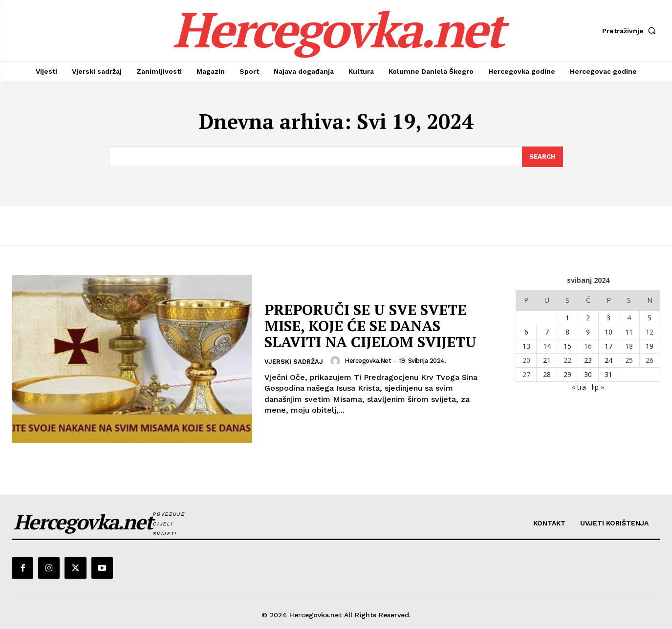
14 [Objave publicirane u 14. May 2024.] (547, 346)
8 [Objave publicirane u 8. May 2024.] (567, 332)
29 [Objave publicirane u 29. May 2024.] (567, 374)
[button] (631, 31)
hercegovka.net (368, 361)
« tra (579, 387)
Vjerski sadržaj (294, 362)
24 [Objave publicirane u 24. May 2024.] (608, 360)
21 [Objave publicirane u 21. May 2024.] (547, 360)
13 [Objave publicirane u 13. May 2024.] (526, 346)
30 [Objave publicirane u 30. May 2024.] (588, 374)
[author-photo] (337, 361)
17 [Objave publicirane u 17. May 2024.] (608, 346)
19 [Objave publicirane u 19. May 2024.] (650, 346)
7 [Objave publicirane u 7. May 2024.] (547, 332)
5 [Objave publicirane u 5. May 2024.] (650, 318)
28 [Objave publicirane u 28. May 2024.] (547, 374)
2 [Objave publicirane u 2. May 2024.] (588, 318)
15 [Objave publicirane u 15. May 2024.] (567, 346)
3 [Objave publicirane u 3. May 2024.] (608, 318)
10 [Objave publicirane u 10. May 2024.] (608, 332)
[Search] (542, 157)
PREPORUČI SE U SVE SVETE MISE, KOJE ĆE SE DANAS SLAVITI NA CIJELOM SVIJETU (370, 326)
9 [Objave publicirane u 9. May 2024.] (588, 332)
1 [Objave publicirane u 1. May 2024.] (567, 318)
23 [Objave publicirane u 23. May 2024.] (588, 360)
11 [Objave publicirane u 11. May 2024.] (629, 332)
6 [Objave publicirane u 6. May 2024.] (526, 332)
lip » (598, 387)
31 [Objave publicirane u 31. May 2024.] (608, 374)
